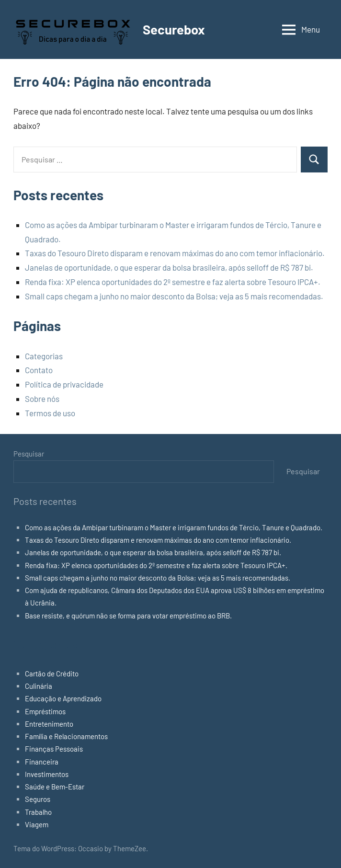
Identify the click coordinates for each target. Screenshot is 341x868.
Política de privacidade (64, 384)
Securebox (175, 29)
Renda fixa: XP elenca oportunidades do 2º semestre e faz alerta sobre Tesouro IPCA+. (173, 282)
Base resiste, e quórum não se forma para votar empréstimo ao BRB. (128, 616)
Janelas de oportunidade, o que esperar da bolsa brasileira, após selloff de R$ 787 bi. (169, 267)
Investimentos (47, 774)
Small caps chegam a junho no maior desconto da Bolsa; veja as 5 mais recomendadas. (174, 296)
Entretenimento (49, 724)
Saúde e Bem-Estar (55, 787)
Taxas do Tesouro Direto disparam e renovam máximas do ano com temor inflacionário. (175, 253)
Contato (39, 370)
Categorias (44, 356)
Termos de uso (50, 413)
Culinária (39, 686)
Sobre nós (42, 399)
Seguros (38, 799)
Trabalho (38, 812)
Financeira (42, 762)
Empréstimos (45, 711)
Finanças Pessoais (54, 749)
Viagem (37, 824)
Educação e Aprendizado (63, 698)
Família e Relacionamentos (66, 736)
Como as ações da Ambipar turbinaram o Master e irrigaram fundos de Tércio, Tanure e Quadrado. (174, 527)
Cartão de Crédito (52, 674)
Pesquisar (29, 454)
